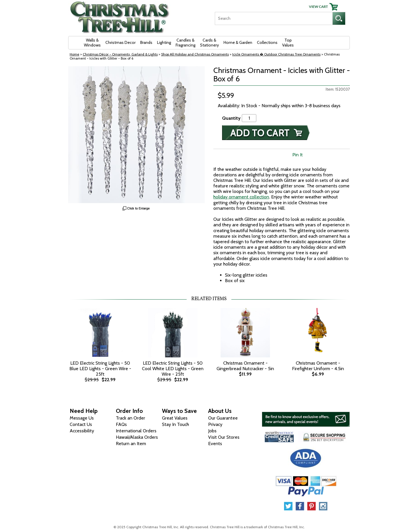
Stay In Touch (175, 424)
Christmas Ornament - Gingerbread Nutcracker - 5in (245, 366)
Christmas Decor (120, 42)
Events (215, 444)
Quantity (231, 118)
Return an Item (131, 444)
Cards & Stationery (209, 43)
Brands (146, 42)
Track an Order (130, 418)
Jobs (212, 431)
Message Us (82, 418)
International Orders (136, 431)
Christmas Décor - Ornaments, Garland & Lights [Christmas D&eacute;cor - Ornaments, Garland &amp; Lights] (120, 54)
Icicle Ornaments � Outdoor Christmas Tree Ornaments (276, 54)
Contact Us (81, 424)
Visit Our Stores (224, 437)
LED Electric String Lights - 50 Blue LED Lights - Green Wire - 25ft (100, 369)
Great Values (175, 418)
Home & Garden (238, 42)
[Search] (274, 18)
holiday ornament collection (241, 197)
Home (74, 54)
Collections (267, 42)
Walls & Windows (92, 43)
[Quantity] (249, 118)
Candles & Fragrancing (185, 43)
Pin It (298, 155)
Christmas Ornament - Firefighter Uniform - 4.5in (318, 366)
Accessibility (82, 431)
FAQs (121, 424)
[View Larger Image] (136, 135)
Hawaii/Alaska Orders (137, 437)
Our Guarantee (223, 418)
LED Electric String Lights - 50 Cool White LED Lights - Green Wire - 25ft (173, 369)
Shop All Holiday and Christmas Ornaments (195, 54)
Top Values (288, 43)
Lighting (164, 42)
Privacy (215, 424)
